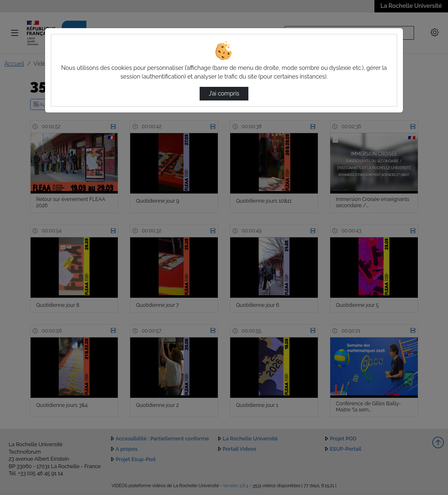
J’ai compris (224, 93)
